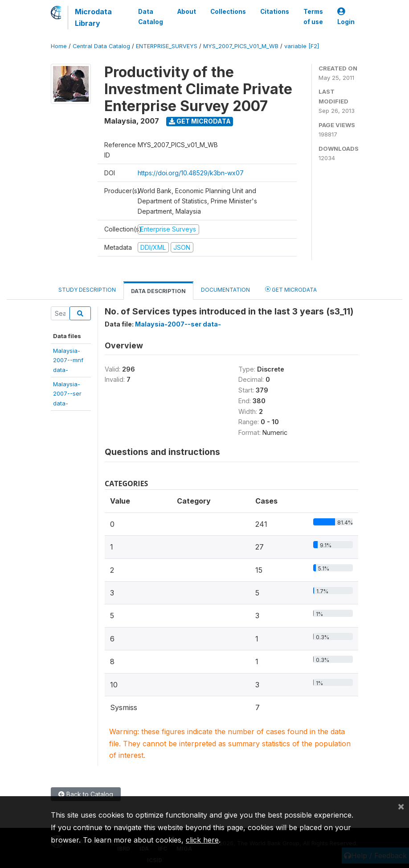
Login (346, 17)
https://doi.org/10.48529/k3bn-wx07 (191, 173)
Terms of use (313, 17)
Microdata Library (93, 17)
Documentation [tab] (225, 290)
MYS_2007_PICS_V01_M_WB (241, 46)
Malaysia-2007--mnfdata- (68, 360)
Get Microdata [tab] (291, 289)
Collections (228, 12)
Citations (275, 12)
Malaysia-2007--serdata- (67, 394)
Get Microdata (200, 121)
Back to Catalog (86, 794)
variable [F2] (302, 46)
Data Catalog (151, 17)
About (187, 12)
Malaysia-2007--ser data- (178, 324)
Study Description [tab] (87, 290)
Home (59, 46)
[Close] (401, 806)
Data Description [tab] (158, 291)
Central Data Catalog (101, 46)
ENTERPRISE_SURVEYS (167, 46)
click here (202, 840)
